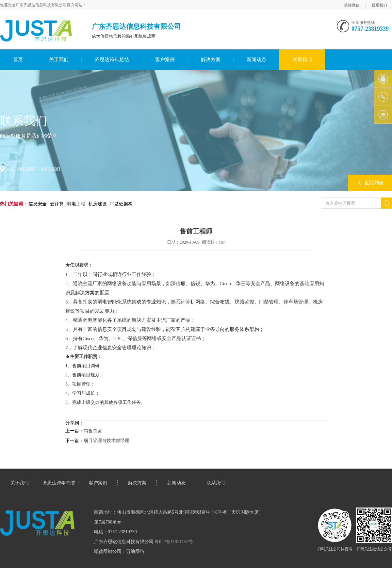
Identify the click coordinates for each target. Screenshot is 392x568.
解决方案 (211, 60)
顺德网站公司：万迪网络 (119, 551)
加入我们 (52, 169)
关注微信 (352, 5)
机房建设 (98, 204)
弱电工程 (76, 204)
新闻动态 (256, 60)
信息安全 (38, 204)
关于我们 (59, 60)
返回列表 (374, 183)
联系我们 (379, 5)
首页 (18, 60)
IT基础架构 (121, 204)
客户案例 (165, 60)
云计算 (57, 204)
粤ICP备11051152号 (174, 542)
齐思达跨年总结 (112, 60)
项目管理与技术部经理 (106, 441)
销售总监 (93, 431)
